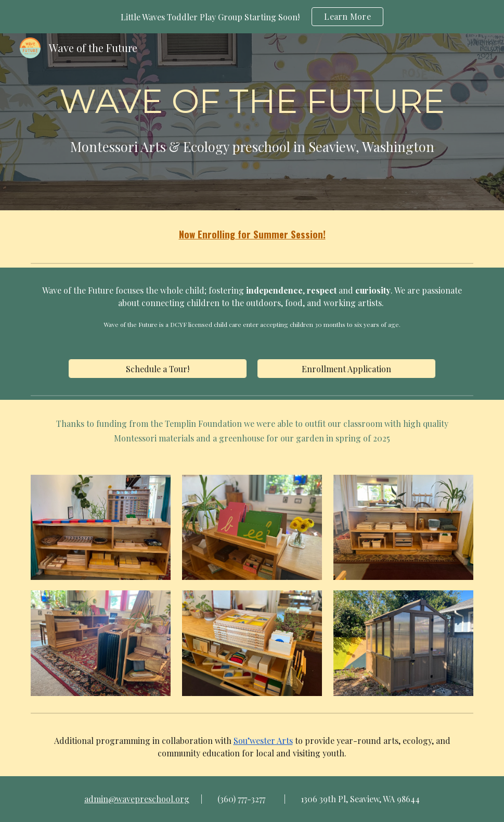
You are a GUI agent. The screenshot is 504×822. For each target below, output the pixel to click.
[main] (252, 122)
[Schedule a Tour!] (158, 369)
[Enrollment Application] (346, 369)
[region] (252, 17)
